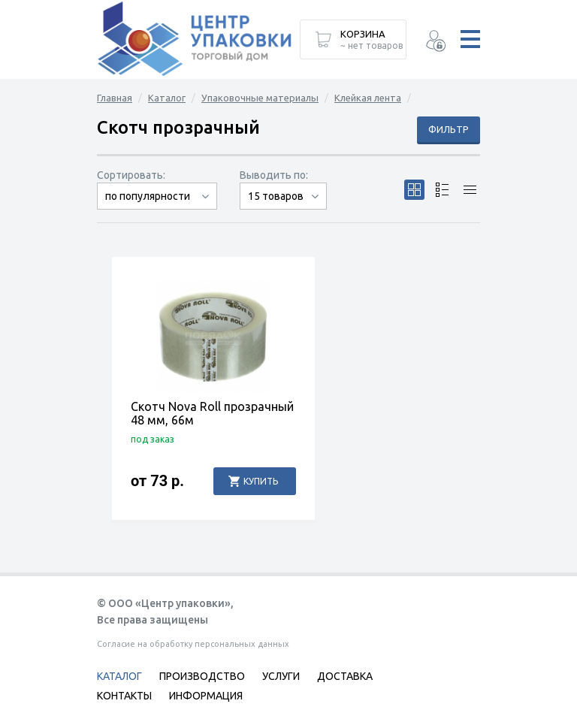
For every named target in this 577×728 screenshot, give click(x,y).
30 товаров (283, 209)
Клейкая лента (368, 98)
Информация (206, 696)
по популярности (148, 196)
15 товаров (276, 196)
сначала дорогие (157, 209)
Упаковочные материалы (260, 98)
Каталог (167, 98)
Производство (202, 676)
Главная (115, 98)
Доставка (345, 676)
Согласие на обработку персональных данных (193, 644)
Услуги (281, 676)
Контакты (124, 696)
